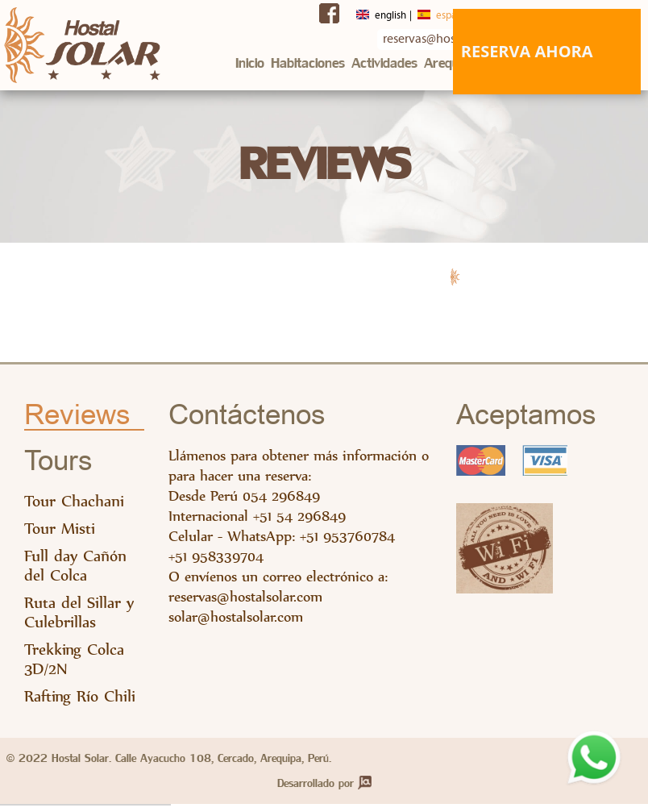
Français (490, 14)
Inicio (250, 63)
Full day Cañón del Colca (75, 572)
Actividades (384, 63)
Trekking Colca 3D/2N (74, 666)
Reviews (77, 422)
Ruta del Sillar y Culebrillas (79, 619)
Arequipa (450, 63)
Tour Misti (60, 535)
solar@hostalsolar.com (236, 623)
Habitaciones (308, 63)
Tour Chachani (74, 508)
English (339, 14)
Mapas (502, 63)
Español (414, 14)
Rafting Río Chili (80, 703)
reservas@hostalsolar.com (245, 603)
